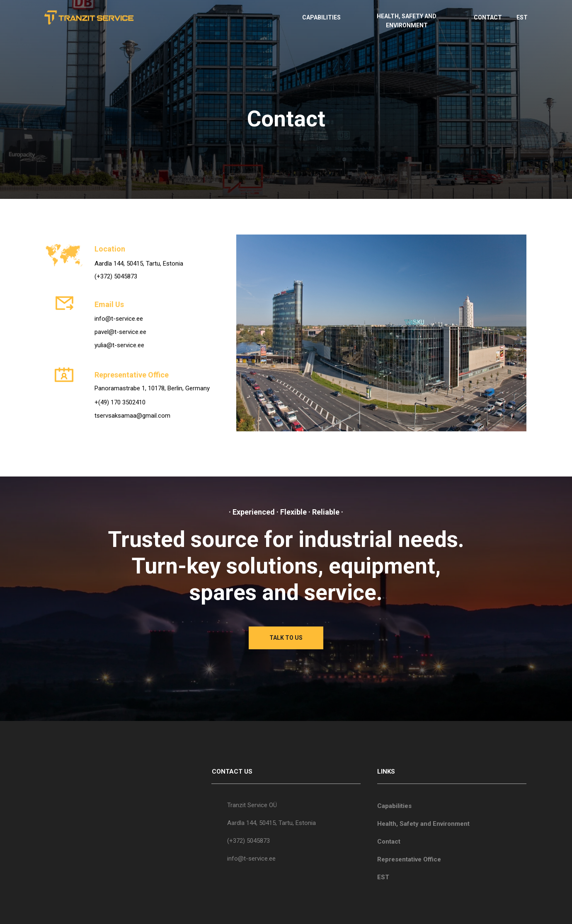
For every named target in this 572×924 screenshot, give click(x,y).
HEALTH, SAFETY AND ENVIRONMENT (407, 21)
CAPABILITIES (321, 17)
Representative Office (409, 859)
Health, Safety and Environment (423, 824)
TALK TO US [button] (286, 638)
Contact (389, 842)
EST (522, 17)
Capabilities (394, 806)
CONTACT (488, 17)
